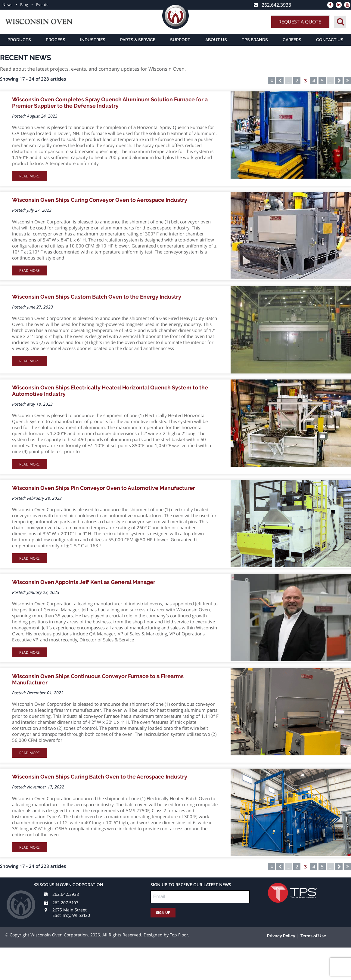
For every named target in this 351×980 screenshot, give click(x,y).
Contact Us (330, 40)
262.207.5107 (65, 903)
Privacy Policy (281, 936)
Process (56, 40)
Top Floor (179, 935)
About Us (216, 40)
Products (19, 40)
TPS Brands (255, 40)
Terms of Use (313, 936)
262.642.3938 (66, 894)
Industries (93, 40)
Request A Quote (300, 22)
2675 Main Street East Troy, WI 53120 (71, 912)
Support (180, 40)
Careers (292, 40)
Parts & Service (138, 40)
